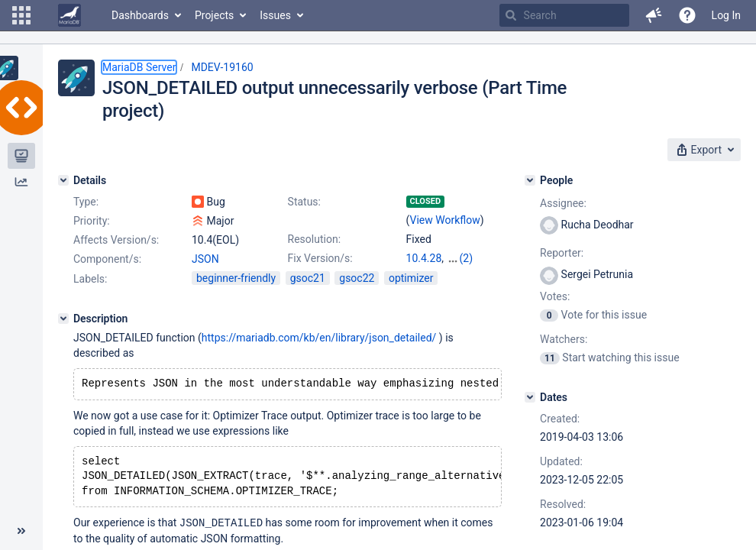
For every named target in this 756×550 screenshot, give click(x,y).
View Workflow (445, 220)
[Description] (63, 332)
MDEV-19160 (222, 67)
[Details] (63, 180)
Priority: (92, 221)
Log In (726, 15)
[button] (21, 15)
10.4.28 (424, 258)
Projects (214, 15)
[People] (530, 180)
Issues (275, 15)
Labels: (90, 293)
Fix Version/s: (320, 258)
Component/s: (107, 259)
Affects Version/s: (116, 240)
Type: (86, 202)
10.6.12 (424, 273)
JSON (205, 259)
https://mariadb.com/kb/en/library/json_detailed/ (319, 351)
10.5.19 (465, 258)
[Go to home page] (69, 15)
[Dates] (530, 397)
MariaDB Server (139, 67)
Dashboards (140, 15)
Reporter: (562, 253)
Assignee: (563, 203)
